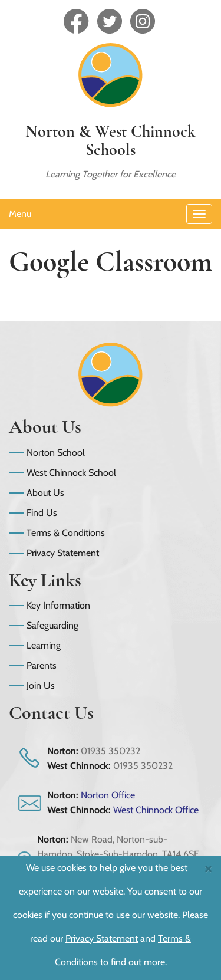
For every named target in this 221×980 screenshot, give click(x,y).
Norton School (56, 453)
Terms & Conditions (66, 533)
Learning (44, 645)
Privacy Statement (63, 553)
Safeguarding (52, 625)
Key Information (58, 605)
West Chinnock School (71, 473)
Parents (42, 665)
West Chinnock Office (156, 810)
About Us (45, 493)
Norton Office (108, 795)
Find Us (42, 513)
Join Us (41, 685)
